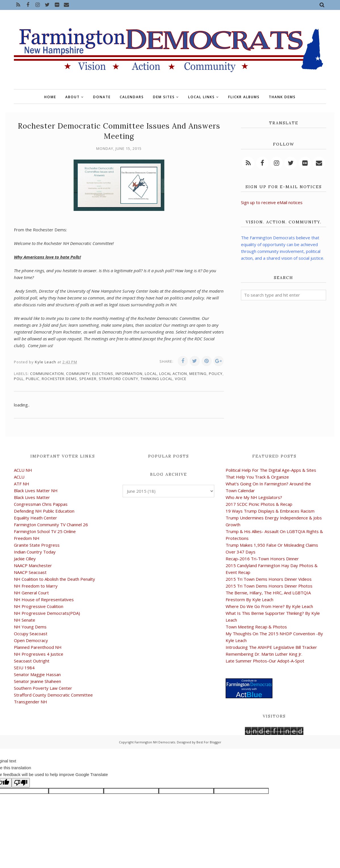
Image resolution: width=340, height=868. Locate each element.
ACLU (19, 477)
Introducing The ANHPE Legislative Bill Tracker (271, 647)
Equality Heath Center (35, 518)
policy (216, 374)
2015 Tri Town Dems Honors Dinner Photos (269, 586)
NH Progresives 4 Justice (39, 654)
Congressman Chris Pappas (41, 504)
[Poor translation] (21, 783)
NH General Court (31, 593)
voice (181, 379)
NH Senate (25, 620)
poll (19, 379)
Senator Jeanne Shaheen (37, 681)
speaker (88, 379)
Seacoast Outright (32, 661)
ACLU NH (23, 470)
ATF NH (22, 484)
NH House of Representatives (44, 599)
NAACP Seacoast (30, 572)
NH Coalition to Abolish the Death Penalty (54, 579)
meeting (198, 374)
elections (103, 374)
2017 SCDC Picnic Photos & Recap (259, 504)
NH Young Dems (30, 627)
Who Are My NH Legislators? (254, 497)
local (151, 374)
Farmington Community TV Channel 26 (51, 525)
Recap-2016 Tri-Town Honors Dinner (262, 559)
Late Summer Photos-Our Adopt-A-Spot (265, 661)
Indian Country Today (35, 552)
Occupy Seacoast (31, 634)
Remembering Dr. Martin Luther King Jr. (264, 654)
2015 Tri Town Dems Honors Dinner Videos (269, 579)
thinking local (157, 379)
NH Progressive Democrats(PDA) (47, 613)
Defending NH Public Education (44, 511)
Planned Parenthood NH (38, 647)
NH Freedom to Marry (36, 586)
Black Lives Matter (32, 497)
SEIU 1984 (24, 668)
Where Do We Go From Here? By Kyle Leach (269, 606)
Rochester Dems (59, 379)
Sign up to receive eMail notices (272, 202)
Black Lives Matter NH (36, 490)
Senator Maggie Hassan (37, 674)
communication (47, 374)
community (78, 374)
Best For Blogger (209, 742)
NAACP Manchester (33, 565)
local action (173, 374)
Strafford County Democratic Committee (53, 695)
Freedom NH (27, 538)
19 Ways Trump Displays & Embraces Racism (270, 511)
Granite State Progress (37, 545)
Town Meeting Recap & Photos (256, 627)
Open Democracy (31, 640)
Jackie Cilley (25, 559)
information (129, 374)
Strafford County (118, 379)
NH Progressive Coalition (39, 606)
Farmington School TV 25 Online (45, 531)
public (33, 379)
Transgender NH (31, 702)
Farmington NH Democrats (155, 742)
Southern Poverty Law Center (43, 688)
